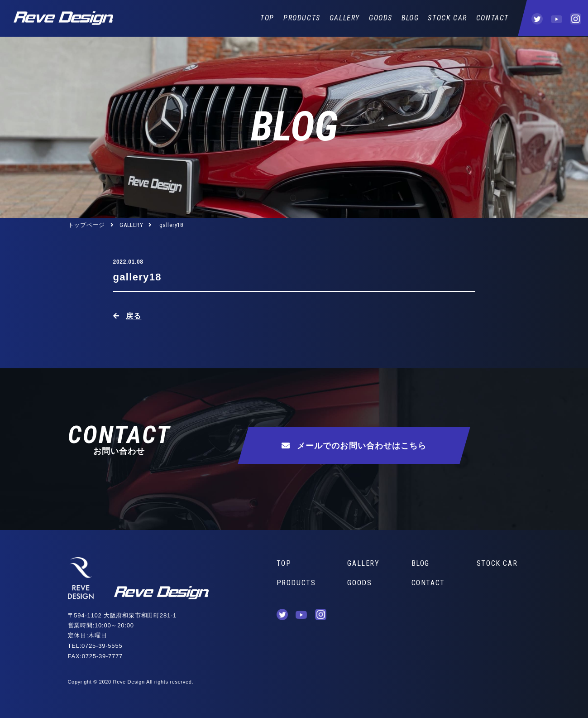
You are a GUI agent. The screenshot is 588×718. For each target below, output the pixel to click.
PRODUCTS (302, 18)
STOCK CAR (447, 18)
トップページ (87, 225)
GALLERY (345, 18)
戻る (134, 316)
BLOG (410, 18)
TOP (267, 18)
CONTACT (492, 18)
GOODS (381, 18)
